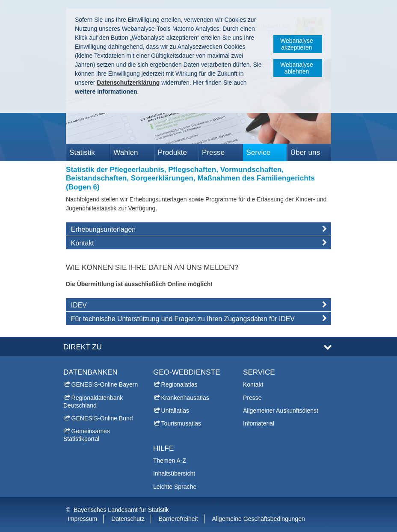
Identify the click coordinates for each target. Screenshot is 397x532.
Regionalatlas (179, 384)
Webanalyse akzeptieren (297, 44)
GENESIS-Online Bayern (105, 384)
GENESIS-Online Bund (102, 418)
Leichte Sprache (175, 487)
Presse (213, 152)
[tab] (198, 231)
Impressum (82, 519)
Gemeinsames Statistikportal (87, 435)
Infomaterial (259, 423)
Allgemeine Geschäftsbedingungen (259, 519)
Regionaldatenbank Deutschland (93, 402)
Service (258, 152)
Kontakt (253, 384)
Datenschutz (128, 519)
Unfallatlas (175, 411)
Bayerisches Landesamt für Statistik (121, 510)
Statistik (82, 152)
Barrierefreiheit (178, 519)
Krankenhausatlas (185, 398)
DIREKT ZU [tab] (83, 347)
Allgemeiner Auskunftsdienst (281, 411)
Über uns (305, 152)
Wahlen (126, 152)
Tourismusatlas (181, 423)
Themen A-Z (170, 461)
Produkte (172, 152)
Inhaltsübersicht (174, 473)
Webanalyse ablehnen (297, 68)
